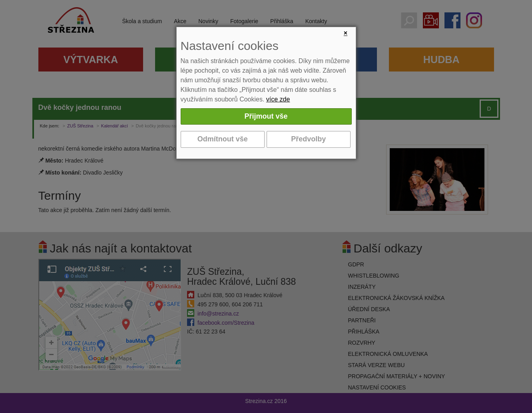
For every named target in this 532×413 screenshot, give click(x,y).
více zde (278, 99)
